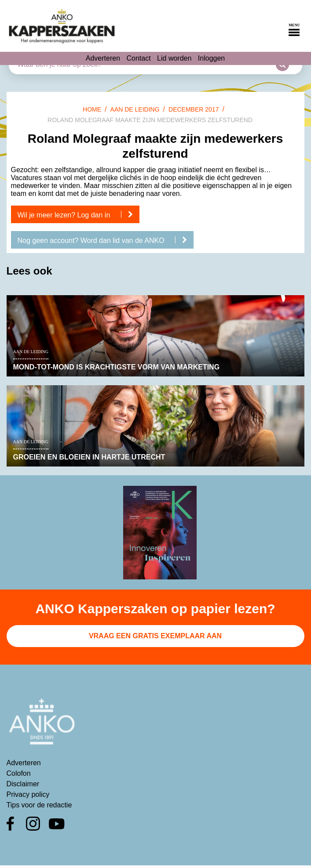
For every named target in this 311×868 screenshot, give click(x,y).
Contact (139, 58)
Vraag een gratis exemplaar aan (155, 636)
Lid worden (174, 58)
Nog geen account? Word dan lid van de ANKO (106, 240)
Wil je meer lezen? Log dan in (79, 215)
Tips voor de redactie (39, 805)
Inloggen (211, 58)
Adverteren (103, 58)
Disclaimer (23, 784)
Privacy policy (28, 794)
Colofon (19, 773)
